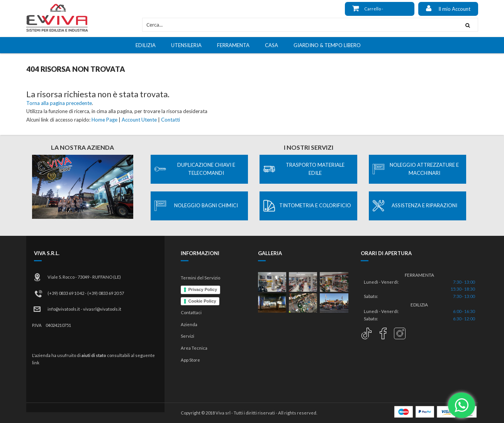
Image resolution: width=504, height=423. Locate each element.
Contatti (171, 120)
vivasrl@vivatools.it (102, 309)
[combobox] (300, 25)
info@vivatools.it (64, 309)
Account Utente (139, 120)
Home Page (104, 120)
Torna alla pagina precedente (59, 103)
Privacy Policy (203, 289)
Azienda (189, 324)
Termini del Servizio (200, 278)
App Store (190, 360)
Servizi (188, 336)
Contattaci (191, 312)
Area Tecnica (194, 348)
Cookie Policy (202, 301)
